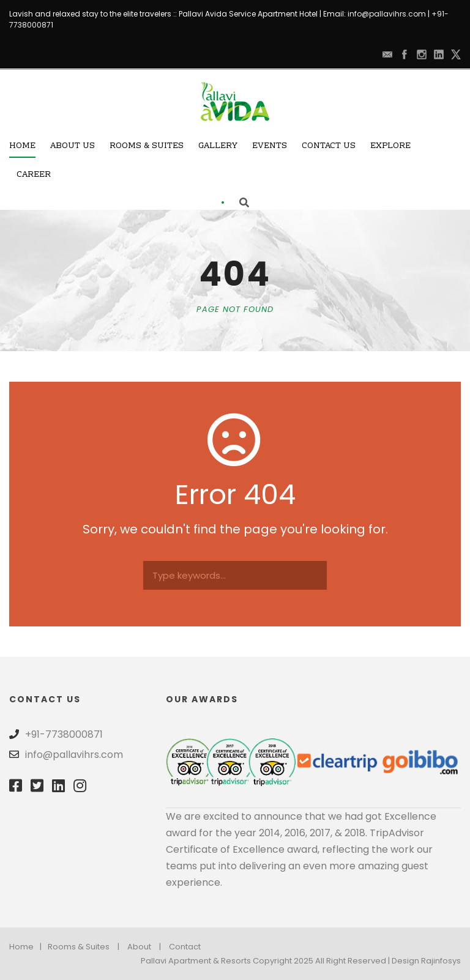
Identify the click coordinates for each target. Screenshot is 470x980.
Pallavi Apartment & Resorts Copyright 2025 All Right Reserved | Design (281, 961)
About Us (73, 146)
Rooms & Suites (147, 146)
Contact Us (329, 146)
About (139, 947)
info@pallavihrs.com (387, 14)
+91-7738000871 (64, 734)
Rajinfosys (441, 961)
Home (22, 146)
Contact (185, 947)
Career (34, 175)
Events (270, 146)
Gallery (218, 146)
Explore (390, 146)
